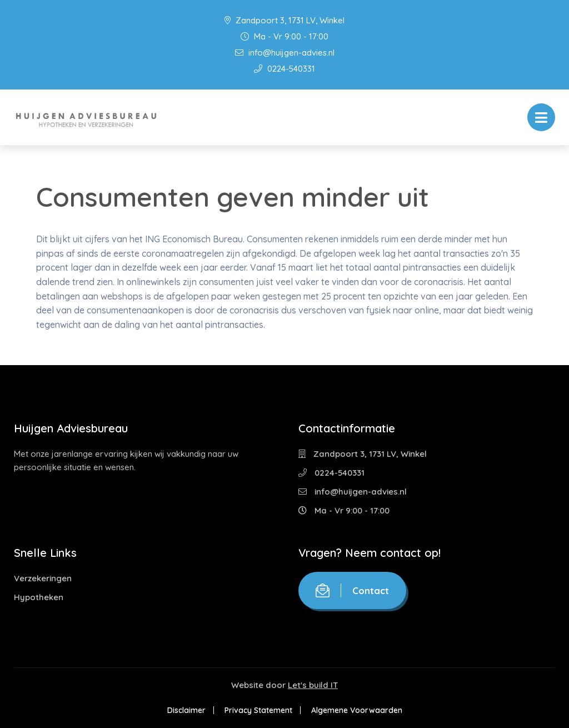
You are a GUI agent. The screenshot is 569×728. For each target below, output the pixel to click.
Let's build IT (313, 685)
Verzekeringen (43, 578)
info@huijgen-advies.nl (285, 53)
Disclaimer (186, 710)
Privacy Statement (258, 710)
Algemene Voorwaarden (357, 710)
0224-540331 (284, 69)
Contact (352, 590)
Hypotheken (39, 597)
